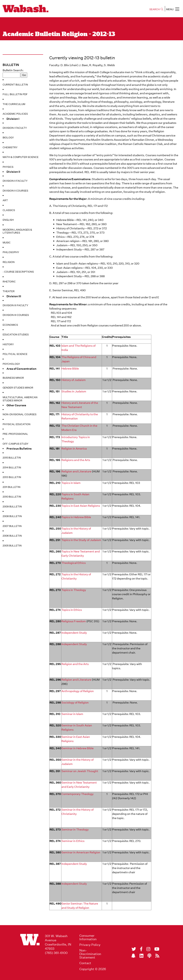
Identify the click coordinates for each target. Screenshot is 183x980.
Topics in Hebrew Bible (76, 517)
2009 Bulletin (12, 507)
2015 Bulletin (12, 458)
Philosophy (11, 252)
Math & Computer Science (21, 157)
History (8, 344)
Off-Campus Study (15, 444)
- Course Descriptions (18, 272)
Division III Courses (16, 315)
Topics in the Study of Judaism (81, 540)
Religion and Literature (76, 471)
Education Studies (16, 335)
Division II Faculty (15, 181)
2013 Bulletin (12, 477)
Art (5, 200)
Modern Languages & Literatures (17, 231)
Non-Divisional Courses (20, 414)
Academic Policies (15, 114)
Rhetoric (9, 282)
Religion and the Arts (75, 664)
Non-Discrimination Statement (90, 954)
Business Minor (13, 378)
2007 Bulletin (12, 526)
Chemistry (10, 147)
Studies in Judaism (74, 391)
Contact (85, 963)
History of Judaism (74, 380)
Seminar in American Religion (81, 852)
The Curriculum (14, 104)
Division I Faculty (15, 128)
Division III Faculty (15, 305)
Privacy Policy (90, 945)
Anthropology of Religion (78, 691)
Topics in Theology (74, 590)
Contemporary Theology (78, 794)
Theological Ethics (74, 563)
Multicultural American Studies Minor (20, 399)
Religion (9, 262)
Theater (9, 291)
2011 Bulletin (12, 487)
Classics (9, 210)
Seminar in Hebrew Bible (78, 748)
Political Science (15, 354)
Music (7, 243)
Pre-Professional (15, 434)
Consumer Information (88, 937)
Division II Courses (15, 191)
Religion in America (74, 449)
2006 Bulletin (12, 536)
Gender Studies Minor (18, 388)
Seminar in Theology (75, 830)
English (8, 220)
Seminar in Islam (72, 714)
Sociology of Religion (75, 703)
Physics (8, 167)
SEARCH (156, 9)
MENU (173, 9)
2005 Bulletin (12, 546)
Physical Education (17, 424)
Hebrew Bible (70, 369)
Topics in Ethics (72, 610)
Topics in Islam (71, 483)
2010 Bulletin (12, 497)
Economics (10, 325)
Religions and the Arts (76, 460)
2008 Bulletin (12, 516)
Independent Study (74, 633)
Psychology (11, 364)
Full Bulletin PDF (15, 94)
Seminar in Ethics (73, 841)
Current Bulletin (15, 85)
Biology (8, 138)
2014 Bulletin (12, 467)
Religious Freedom (74, 621)
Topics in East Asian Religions (81, 506)
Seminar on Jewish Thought (80, 771)
